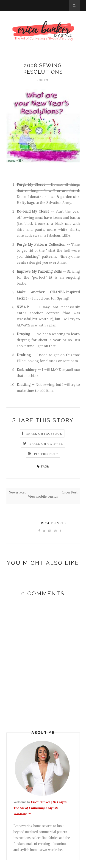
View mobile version (43, 496)
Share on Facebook (44, 434)
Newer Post (17, 492)
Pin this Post (46, 454)
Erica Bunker (53, 523)
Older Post (70, 492)
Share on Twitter (46, 444)
